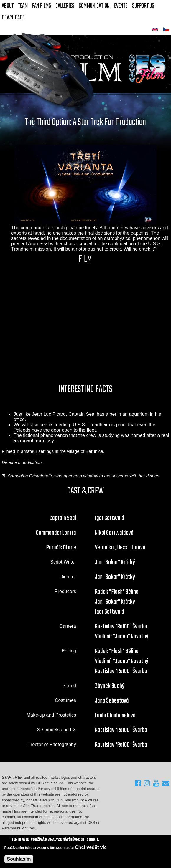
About (8, 6)
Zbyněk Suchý (110, 686)
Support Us (143, 6)
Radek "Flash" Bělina (117, 592)
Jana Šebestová (112, 701)
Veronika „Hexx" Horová (120, 548)
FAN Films (42, 6)
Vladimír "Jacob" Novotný (122, 637)
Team (23, 6)
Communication (94, 6)
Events (121, 6)
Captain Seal (63, 518)
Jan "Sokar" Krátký (115, 562)
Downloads (13, 18)
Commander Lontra (56, 533)
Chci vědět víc (91, 847)
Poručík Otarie (61, 548)
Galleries (65, 6)
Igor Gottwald (110, 518)
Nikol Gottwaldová (114, 533)
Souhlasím (19, 859)
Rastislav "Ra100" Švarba (121, 627)
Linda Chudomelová (115, 715)
